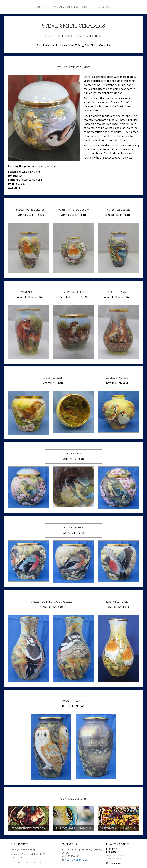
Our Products (20, 844)
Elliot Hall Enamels (25, 854)
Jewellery (17, 858)
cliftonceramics (76, 860)
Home (39, 7)
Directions (115, 863)
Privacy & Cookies (118, 844)
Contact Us (69, 844)
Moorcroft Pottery (71, 7)
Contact (105, 7)
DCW (43, 854)
